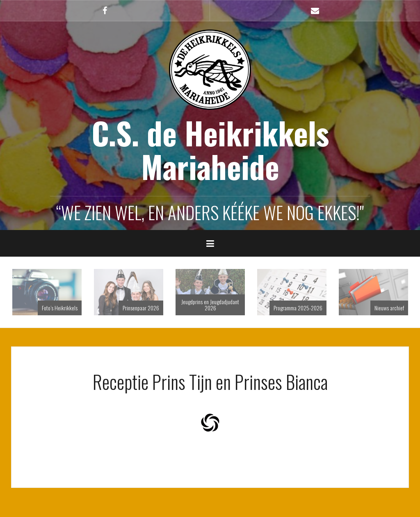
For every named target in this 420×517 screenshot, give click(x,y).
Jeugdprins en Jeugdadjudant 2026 (210, 305)
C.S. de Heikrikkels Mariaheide (210, 150)
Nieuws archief (389, 308)
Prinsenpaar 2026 (141, 308)
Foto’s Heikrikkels (60, 308)
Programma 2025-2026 (298, 308)
